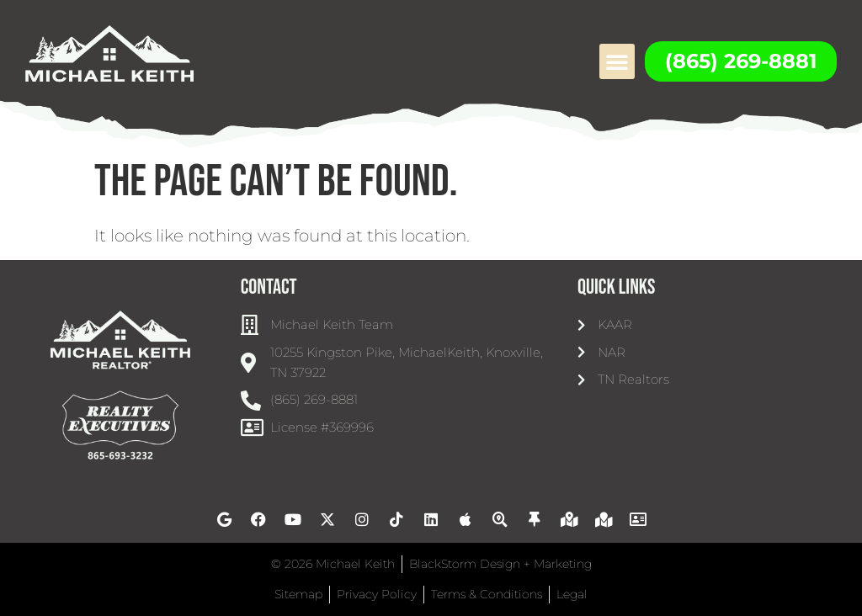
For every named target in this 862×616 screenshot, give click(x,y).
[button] (617, 61)
